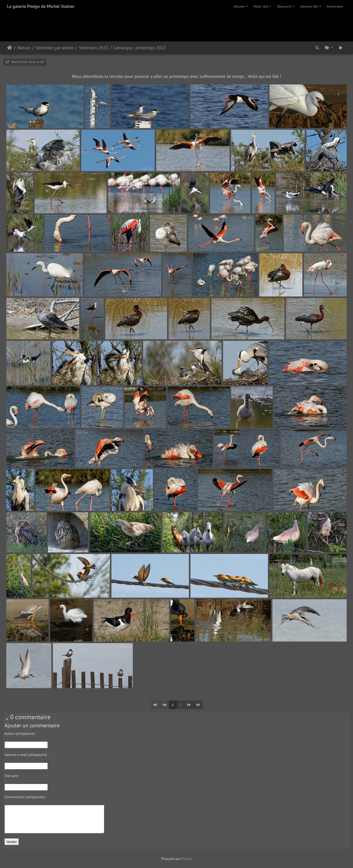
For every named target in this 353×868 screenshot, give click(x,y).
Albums (239, 6)
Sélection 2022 (94, 48)
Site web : (12, 776)
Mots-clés (261, 6)
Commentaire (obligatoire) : (25, 797)
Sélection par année (55, 48)
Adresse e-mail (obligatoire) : (27, 755)
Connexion (335, 6)
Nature (24, 48)
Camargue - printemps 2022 (140, 48)
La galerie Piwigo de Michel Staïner (41, 6)
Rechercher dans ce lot (25, 62)
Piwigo (187, 859)
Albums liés (309, 6)
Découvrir (284, 6)
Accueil (10, 48)
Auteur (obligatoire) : (20, 733)
